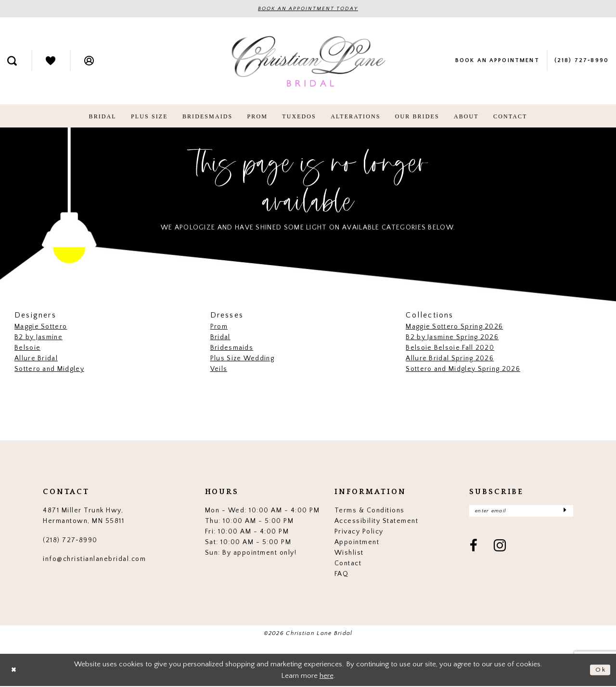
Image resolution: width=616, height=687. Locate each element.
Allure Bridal (36, 359)
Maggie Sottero (41, 327)
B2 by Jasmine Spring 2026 (452, 338)
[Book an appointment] (497, 61)
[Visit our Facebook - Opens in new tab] (474, 548)
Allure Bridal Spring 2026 (450, 359)
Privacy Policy (359, 532)
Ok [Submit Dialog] (600, 670)
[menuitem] (51, 61)
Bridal (220, 338)
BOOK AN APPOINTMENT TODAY (308, 9)
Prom (219, 327)
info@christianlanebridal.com (94, 560)
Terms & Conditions (370, 511)
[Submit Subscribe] (564, 512)
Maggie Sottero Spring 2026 (454, 327)
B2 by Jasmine (38, 338)
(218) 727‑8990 (70, 541)
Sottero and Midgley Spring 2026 (463, 369)
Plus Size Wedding (242, 359)
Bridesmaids (232, 348)
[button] (89, 61)
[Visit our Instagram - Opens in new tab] (500, 548)
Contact (348, 564)
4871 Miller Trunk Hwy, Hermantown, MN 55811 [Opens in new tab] (83, 516)
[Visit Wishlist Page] (51, 61)
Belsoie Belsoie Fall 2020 (450, 348)
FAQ (342, 574)
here (327, 676)
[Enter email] (521, 512)
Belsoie (27, 348)
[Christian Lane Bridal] (308, 61)
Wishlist (349, 553)
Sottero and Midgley (49, 369)
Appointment (357, 543)
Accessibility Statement (377, 522)
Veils (219, 369)
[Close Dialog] (15, 670)
